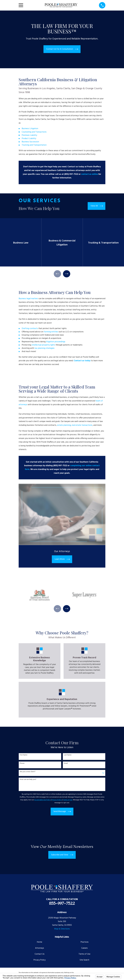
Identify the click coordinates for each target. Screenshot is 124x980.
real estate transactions (82, 425)
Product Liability (29, 139)
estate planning (64, 425)
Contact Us (40, 955)
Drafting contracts (30, 329)
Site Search (84, 960)
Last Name (68, 756)
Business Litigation (30, 129)
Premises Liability (29, 135)
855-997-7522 (62, 904)
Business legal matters (28, 299)
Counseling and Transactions (34, 132)
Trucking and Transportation (34, 145)
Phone (22, 764)
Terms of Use (84, 955)
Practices (85, 943)
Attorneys (40, 949)
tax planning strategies (45, 348)
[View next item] (67, 274)
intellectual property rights (43, 345)
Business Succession (30, 142)
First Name (24, 756)
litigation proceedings (56, 342)
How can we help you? (28, 780)
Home (39, 943)
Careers (84, 949)
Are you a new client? (28, 772)
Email (66, 764)
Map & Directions (62, 929)
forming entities (51, 332)
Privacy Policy (39, 960)
